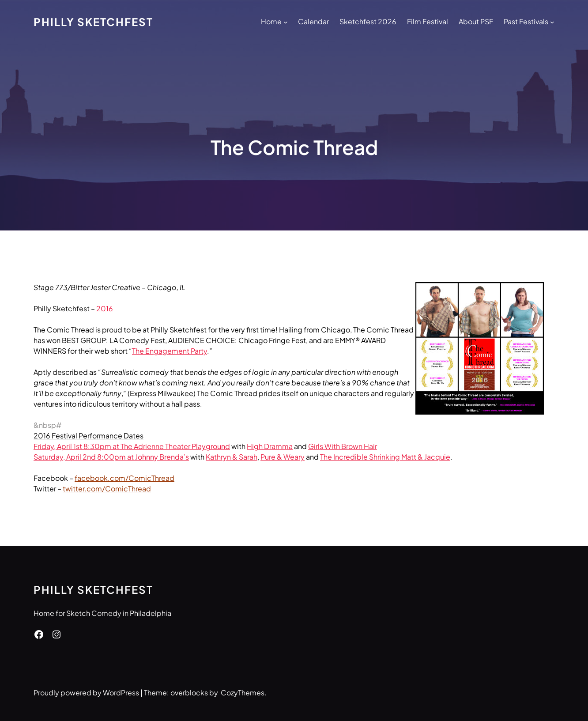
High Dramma (270, 446)
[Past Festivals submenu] (552, 22)
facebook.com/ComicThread (124, 478)
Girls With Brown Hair (343, 446)
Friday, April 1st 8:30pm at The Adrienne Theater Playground (132, 446)
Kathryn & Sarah (232, 457)
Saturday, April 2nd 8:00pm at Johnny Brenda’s (111, 457)
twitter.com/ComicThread (107, 489)
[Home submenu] (286, 22)
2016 (105, 308)
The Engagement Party (170, 351)
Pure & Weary (283, 457)
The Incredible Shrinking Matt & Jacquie (385, 457)
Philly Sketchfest (93, 22)
